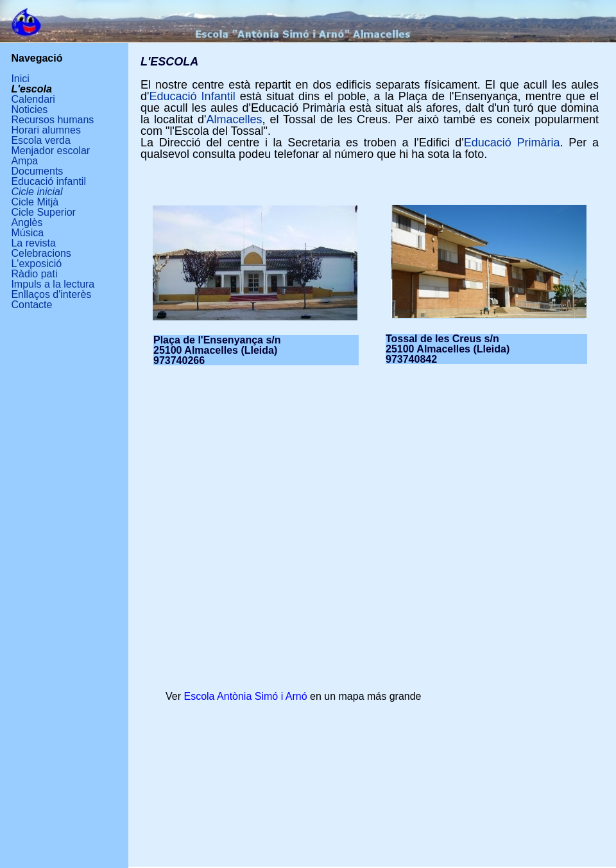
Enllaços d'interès (51, 294)
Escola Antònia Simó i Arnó (245, 696)
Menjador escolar (50, 151)
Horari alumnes (46, 130)
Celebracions (41, 253)
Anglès (27, 222)
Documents (37, 171)
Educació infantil (48, 181)
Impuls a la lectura (53, 284)
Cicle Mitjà (35, 202)
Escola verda (41, 140)
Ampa (24, 161)
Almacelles (234, 119)
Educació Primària (512, 143)
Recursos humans (52, 120)
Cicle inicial (37, 192)
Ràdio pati (34, 274)
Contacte (31, 305)
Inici (20, 79)
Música (27, 233)
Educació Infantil (192, 96)
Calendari (33, 99)
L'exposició (36, 264)
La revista (33, 243)
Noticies (29, 109)
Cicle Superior (43, 212)
